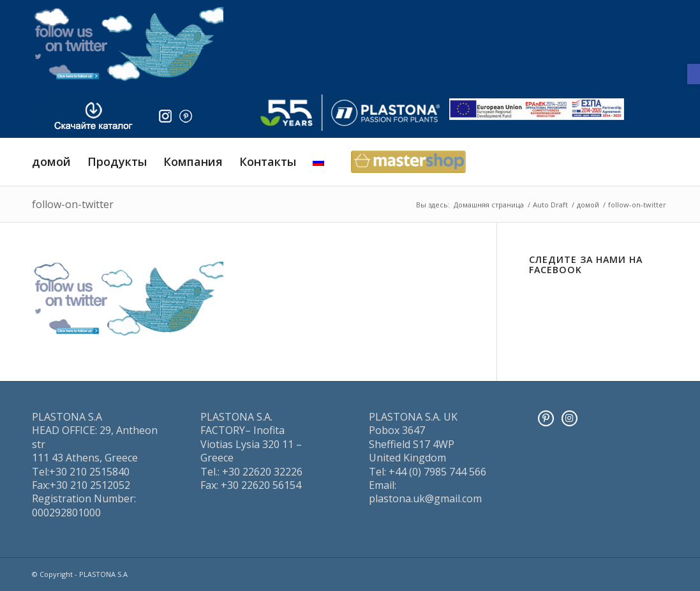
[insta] (165, 116)
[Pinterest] (546, 418)
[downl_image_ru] (93, 116)
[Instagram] (570, 418)
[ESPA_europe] (537, 109)
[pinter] (186, 116)
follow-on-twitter (73, 204)
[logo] (350, 113)
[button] (694, 74)
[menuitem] (51, 162)
